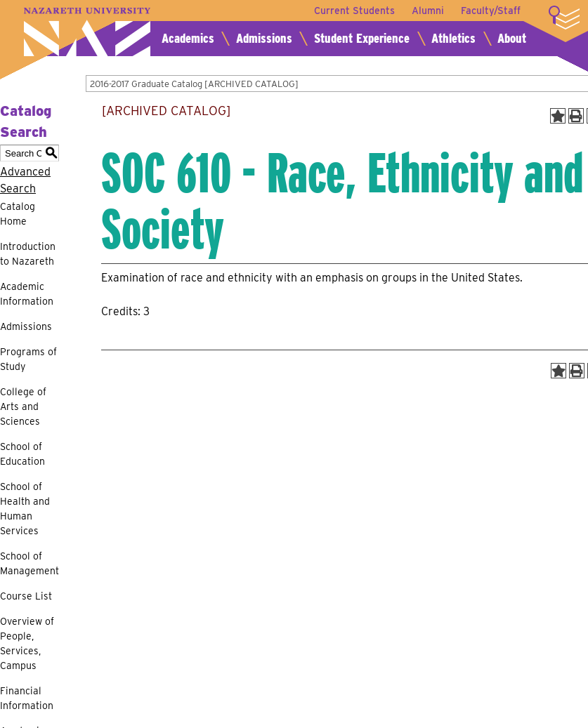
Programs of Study (28, 359)
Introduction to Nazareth (28, 254)
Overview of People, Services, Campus (27, 643)
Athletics (453, 38)
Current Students (354, 11)
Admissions (264, 38)
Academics (188, 38)
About (512, 38)
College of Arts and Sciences (23, 406)
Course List (26, 596)
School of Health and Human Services (25, 509)
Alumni (428, 11)
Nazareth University (87, 32)
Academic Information (27, 294)
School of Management (30, 563)
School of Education (22, 454)
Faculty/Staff (491, 11)
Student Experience (362, 38)
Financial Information (27, 698)
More (564, 18)
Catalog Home (18, 214)
